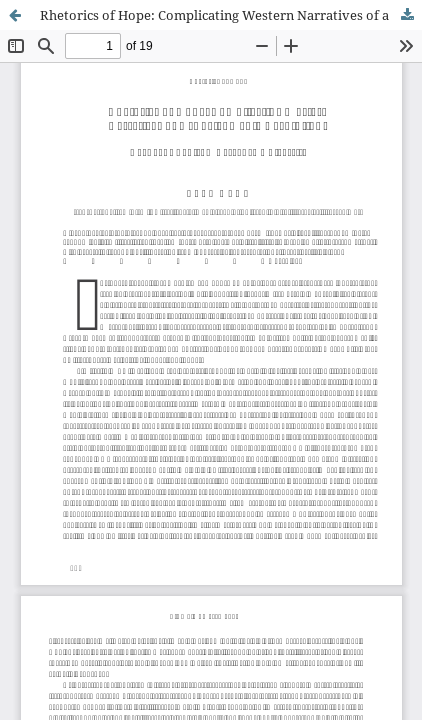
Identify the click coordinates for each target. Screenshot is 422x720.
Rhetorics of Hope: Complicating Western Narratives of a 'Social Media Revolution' (231, 15)
